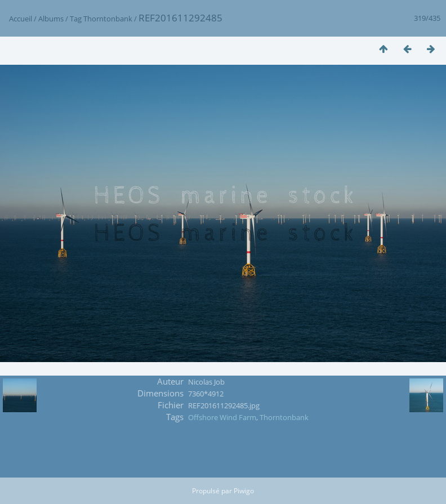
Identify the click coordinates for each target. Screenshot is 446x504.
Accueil (21, 19)
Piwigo (244, 491)
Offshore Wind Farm (222, 417)
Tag (76, 19)
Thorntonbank (108, 19)
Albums (51, 19)
